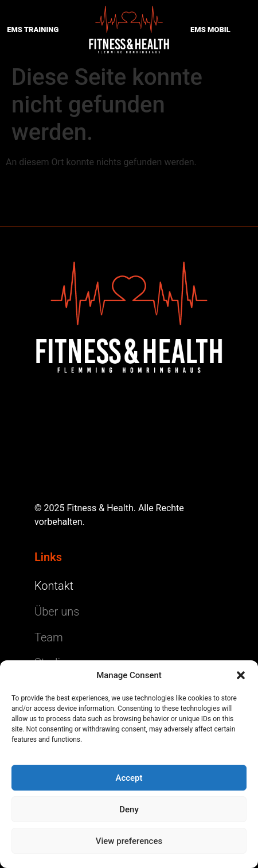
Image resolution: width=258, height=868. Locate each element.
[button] (241, 675)
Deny (129, 809)
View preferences (129, 841)
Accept (129, 778)
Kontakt (54, 586)
